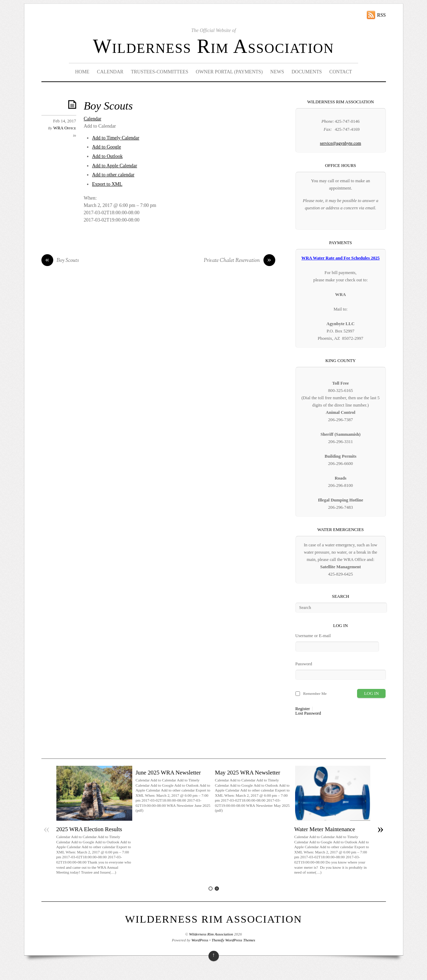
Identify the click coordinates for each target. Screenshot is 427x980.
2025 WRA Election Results (89, 829)
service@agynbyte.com (340, 143)
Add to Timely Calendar (116, 138)
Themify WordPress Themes (233, 940)
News (277, 72)
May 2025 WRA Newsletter (248, 773)
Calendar (110, 72)
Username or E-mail (313, 636)
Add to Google (107, 147)
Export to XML (107, 184)
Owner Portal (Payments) (230, 72)
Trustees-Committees (160, 72)
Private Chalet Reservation (240, 261)
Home (82, 72)
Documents (307, 72)
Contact (341, 72)
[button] (100, 126)
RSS (382, 15)
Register (303, 709)
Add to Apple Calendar (115, 166)
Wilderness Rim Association (213, 46)
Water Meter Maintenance (325, 829)
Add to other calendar (113, 175)
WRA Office (65, 128)
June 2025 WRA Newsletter (168, 773)
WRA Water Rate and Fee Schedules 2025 (341, 258)
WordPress (200, 940)
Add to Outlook (108, 156)
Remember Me (315, 693)
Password (304, 664)
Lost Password (308, 713)
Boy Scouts (108, 106)
